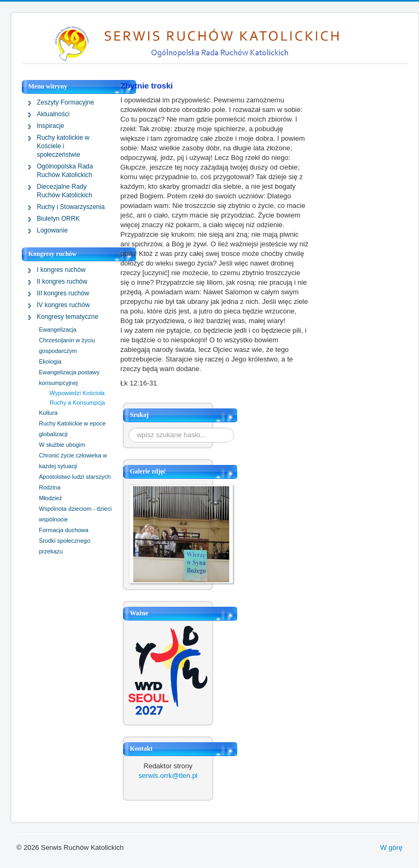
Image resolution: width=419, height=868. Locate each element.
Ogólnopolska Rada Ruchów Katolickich (65, 171)
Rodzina (50, 487)
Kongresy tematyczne (67, 317)
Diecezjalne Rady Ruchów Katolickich (65, 191)
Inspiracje (50, 126)
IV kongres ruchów (63, 305)
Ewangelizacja (58, 329)
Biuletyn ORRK (58, 219)
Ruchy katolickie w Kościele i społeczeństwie (63, 146)
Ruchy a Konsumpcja (77, 403)
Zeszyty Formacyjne (65, 102)
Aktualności (53, 114)
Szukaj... (129, 428)
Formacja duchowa (64, 530)
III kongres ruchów (63, 293)
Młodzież (50, 498)
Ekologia (50, 361)
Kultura (48, 413)
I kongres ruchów (61, 270)
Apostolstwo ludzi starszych (75, 477)
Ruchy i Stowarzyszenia (71, 207)
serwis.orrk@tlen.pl (168, 775)
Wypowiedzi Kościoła (77, 393)
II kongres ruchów (62, 282)
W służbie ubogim (62, 445)
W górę (391, 847)
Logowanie (52, 230)
